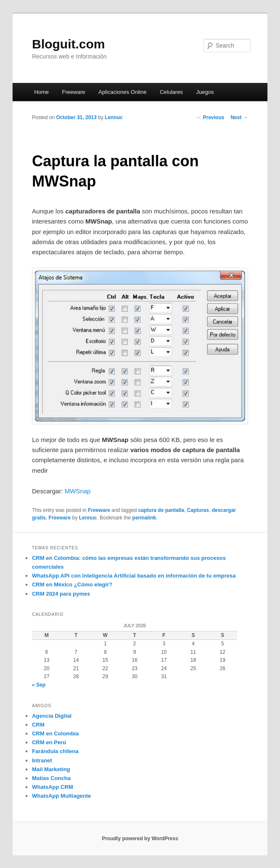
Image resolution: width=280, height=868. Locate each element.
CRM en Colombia (55, 734)
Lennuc (114, 117)
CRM (38, 725)
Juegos (205, 92)
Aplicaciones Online (123, 92)
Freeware (73, 92)
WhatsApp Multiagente (61, 796)
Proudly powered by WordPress (140, 839)
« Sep (39, 685)
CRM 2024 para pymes (61, 594)
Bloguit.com (68, 44)
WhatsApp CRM (53, 787)
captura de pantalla (161, 510)
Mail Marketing (51, 769)
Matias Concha (51, 778)
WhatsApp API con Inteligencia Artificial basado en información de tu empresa (134, 576)
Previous (211, 117)
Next (239, 117)
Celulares (171, 92)
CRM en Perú (49, 742)
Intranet (42, 760)
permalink (144, 518)
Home (41, 92)
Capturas (198, 510)
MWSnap (78, 491)
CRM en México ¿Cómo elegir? (72, 584)
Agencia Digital (52, 716)
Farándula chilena (55, 751)
